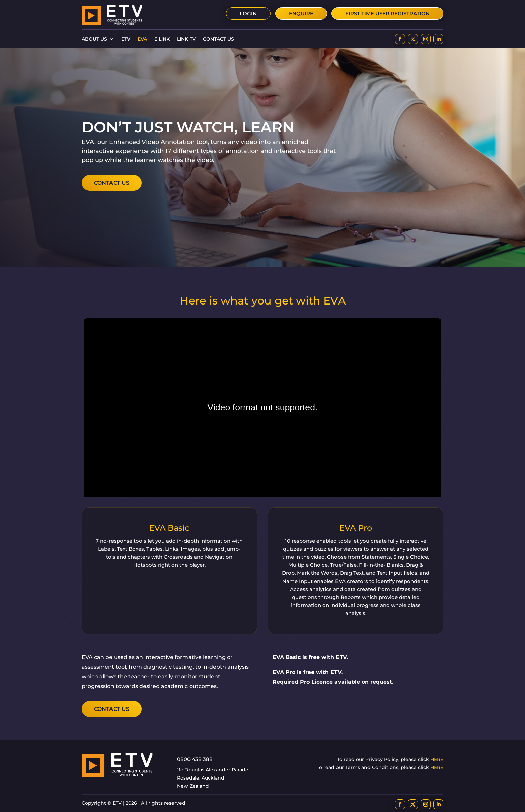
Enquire (301, 14)
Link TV (186, 39)
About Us (94, 39)
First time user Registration (387, 14)
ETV (126, 39)
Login (248, 14)
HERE (437, 759)
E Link (162, 39)
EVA (142, 39)
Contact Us (218, 39)
